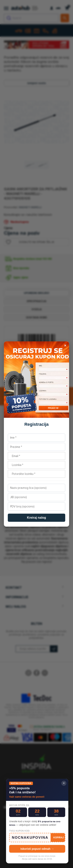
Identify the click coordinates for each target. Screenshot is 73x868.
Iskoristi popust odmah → (37, 849)
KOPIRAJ (58, 838)
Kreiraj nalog (37, 518)
